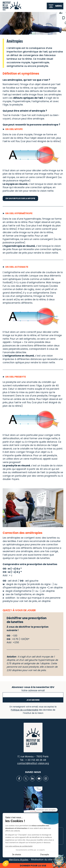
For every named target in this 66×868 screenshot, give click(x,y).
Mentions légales (19, 860)
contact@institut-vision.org (33, 763)
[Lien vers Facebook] (19, 779)
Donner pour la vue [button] (33, 866)
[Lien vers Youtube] (39, 779)
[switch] (55, 6)
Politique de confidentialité (25, 710)
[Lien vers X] (26, 779)
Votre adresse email (33, 690)
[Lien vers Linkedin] (32, 779)
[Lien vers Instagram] (46, 779)
